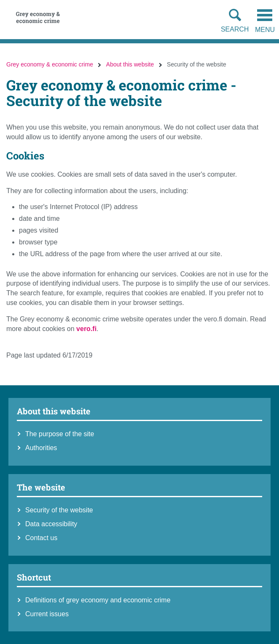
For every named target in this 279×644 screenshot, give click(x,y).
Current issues (47, 614)
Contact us (41, 538)
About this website (130, 64)
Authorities (41, 448)
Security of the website (59, 510)
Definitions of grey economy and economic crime (98, 600)
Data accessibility (51, 524)
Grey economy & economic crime (50, 64)
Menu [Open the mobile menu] (265, 21)
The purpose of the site (60, 434)
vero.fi (86, 329)
